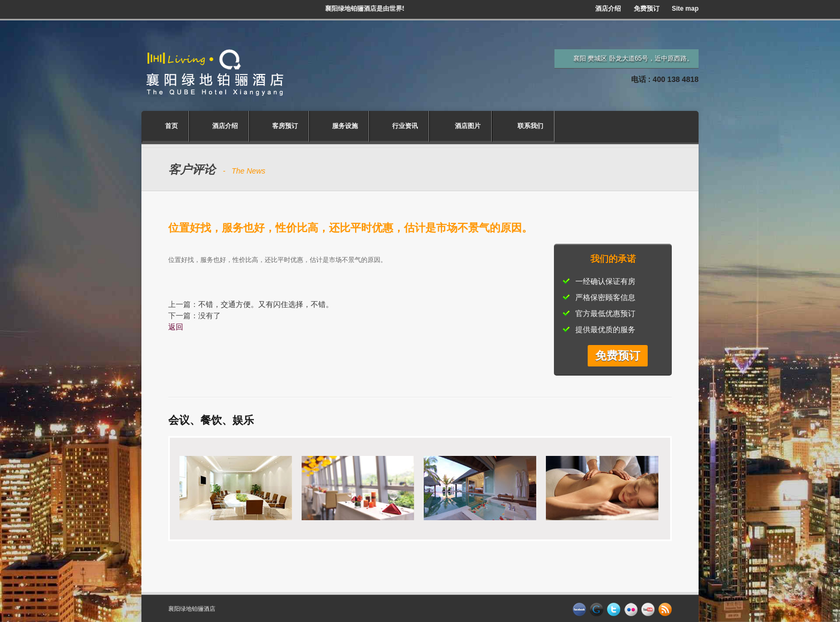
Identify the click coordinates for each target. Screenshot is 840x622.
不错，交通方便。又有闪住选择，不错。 (266, 304)
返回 (176, 327)
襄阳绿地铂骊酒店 (192, 609)
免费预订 (647, 9)
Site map (685, 9)
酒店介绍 (608, 9)
